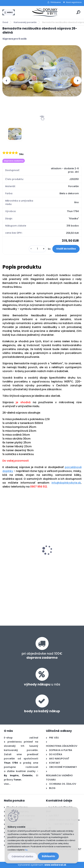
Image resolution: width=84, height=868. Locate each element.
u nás (42, 684)
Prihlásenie (56, 2)
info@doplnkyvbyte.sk (66, 483)
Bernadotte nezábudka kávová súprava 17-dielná (20, 546)
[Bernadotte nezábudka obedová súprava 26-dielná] (42, 71)
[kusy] (38, 249)
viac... (7, 784)
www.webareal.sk (55, 865)
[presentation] (7, 80)
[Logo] (45, 12)
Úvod (5, 22)
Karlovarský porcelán (25, 22)
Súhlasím (48, 856)
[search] (78, 12)
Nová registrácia (74, 2)
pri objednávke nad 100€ (42, 656)
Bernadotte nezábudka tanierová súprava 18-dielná (60, 541)
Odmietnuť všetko (22, 856)
